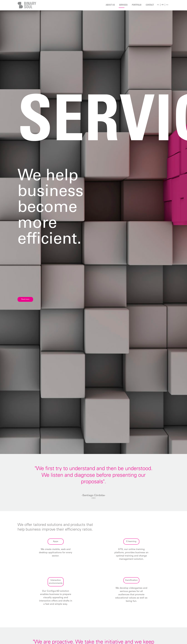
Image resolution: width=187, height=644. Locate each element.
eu (167, 5)
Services (123, 5)
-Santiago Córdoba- (94, 495)
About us (110, 5)
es (158, 5)
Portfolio (137, 5)
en (163, 5)
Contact (150, 5)
